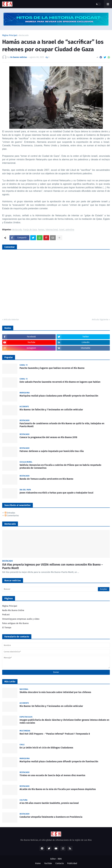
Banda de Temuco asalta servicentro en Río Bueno (46, 479)
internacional (52, 230)
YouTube (48, 863)
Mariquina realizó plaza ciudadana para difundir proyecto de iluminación (59, 396)
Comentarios (12, 516)
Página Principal (10, 35)
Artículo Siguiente (100, 320)
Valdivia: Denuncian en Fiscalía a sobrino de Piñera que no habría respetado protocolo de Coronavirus (60, 467)
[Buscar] (56, 589)
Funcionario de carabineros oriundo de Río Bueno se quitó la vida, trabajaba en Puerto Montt (62, 425)
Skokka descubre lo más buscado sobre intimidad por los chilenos (55, 692)
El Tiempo (7, 628)
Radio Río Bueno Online (13, 610)
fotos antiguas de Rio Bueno (15, 623)
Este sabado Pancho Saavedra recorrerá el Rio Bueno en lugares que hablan (60, 382)
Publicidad (72, 863)
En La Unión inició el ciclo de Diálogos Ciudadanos (46, 748)
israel (62, 230)
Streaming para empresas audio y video (21, 619)
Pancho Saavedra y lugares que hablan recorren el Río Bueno (52, 368)
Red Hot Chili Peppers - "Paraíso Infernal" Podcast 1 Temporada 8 (55, 734)
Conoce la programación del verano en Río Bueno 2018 (48, 437)
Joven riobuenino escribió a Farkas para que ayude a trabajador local (56, 493)
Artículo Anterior (11, 320)
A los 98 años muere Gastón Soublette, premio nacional (49, 803)
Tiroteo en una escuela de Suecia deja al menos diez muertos (52, 775)
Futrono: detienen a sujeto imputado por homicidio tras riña (52, 451)
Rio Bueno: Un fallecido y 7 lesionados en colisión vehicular (51, 410)
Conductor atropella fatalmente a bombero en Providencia (51, 817)
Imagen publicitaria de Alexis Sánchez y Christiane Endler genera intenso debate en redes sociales (64, 721)
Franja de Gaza (30, 230)
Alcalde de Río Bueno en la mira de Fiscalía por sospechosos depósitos (58, 789)
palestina (70, 230)
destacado (24, 35)
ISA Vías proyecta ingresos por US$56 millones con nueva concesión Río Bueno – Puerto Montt (52, 566)
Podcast (6, 615)
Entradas (10, 513)
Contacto (60, 863)
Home (38, 863)
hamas (41, 230)
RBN (60, 859)
